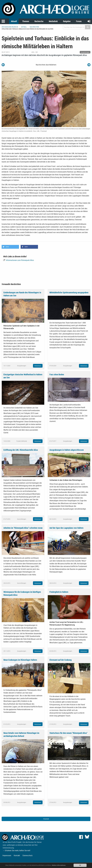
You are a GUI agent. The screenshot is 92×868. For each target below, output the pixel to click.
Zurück (46, 819)
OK (80, 865)
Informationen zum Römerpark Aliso (20, 260)
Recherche (39, 21)
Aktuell (14, 21)
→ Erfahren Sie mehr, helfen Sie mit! (16, 850)
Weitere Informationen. (59, 865)
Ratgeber (67, 21)
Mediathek (53, 21)
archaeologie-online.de (10, 27)
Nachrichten (34, 27)
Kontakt (17, 855)
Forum (79, 21)
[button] (10, 247)
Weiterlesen (38, 366)
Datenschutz (28, 855)
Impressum (7, 855)
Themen (26, 21)
